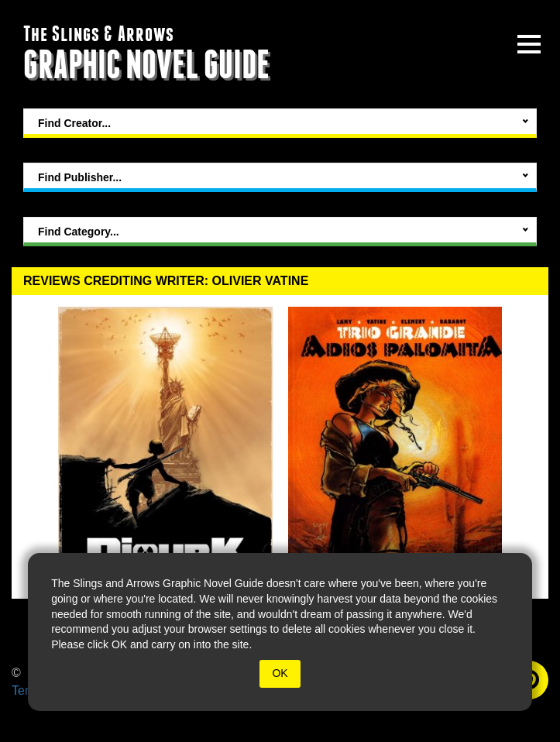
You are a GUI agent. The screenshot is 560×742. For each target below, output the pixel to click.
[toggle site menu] (529, 44)
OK (280, 673)
